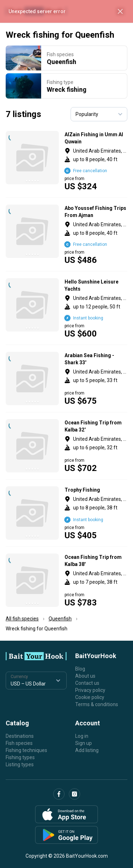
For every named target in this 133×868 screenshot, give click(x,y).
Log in (82, 736)
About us (85, 676)
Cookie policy (90, 697)
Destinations (20, 736)
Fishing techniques (26, 750)
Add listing (87, 750)
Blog (80, 669)
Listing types (20, 764)
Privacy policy (90, 690)
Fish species (19, 743)
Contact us (87, 683)
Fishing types (20, 757)
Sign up (84, 743)
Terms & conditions (97, 704)
